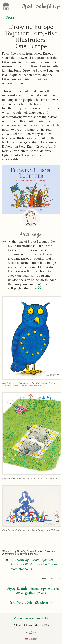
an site (31, 632)
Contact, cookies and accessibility (31, 618)
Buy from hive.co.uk (34, 564)
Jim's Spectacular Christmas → (31, 603)
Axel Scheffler (41, 6)
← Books (8, 18)
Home (7, 6)
